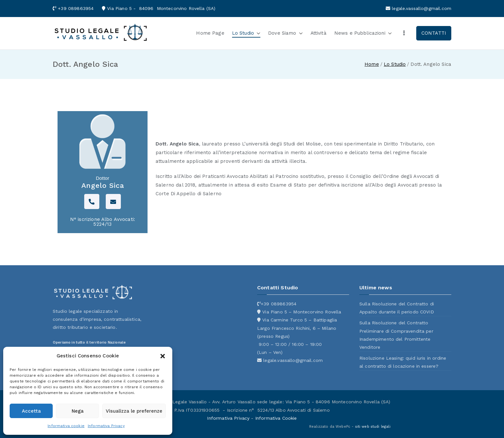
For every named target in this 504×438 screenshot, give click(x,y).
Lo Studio (246, 33)
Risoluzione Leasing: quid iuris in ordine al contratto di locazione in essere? (403, 362)
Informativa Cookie (276, 418)
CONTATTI (434, 33)
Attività (319, 33)
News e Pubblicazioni (363, 33)
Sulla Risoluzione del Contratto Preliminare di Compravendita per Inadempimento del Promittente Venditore (396, 335)
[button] (163, 356)
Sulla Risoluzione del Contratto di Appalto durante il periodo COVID (397, 308)
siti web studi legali (373, 427)
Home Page (210, 33)
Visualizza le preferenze (134, 411)
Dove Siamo (285, 33)
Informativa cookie (66, 426)
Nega (78, 411)
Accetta (31, 411)
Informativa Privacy (106, 426)
